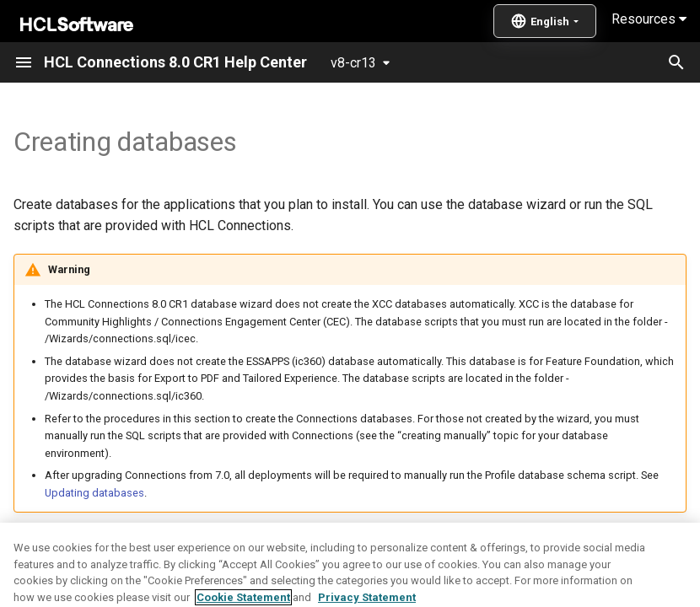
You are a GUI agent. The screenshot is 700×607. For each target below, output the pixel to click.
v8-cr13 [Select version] (353, 63)
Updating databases (94, 493)
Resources (649, 19)
